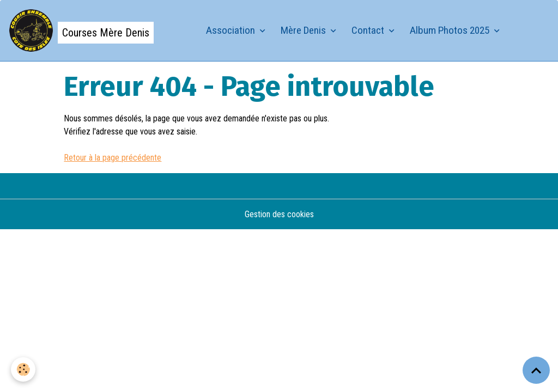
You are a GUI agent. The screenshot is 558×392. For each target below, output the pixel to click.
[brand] (81, 30)
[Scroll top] (536, 370)
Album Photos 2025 (451, 30)
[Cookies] (23, 369)
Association (232, 30)
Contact (369, 30)
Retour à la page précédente (113, 158)
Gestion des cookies (279, 214)
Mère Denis (304, 30)
